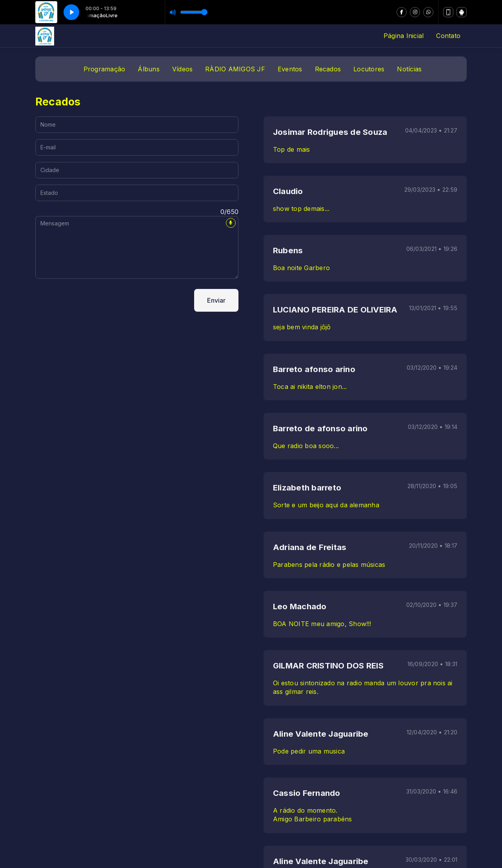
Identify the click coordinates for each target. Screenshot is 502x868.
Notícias (409, 69)
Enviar (216, 300)
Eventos (290, 69)
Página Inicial (404, 36)
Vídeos (182, 69)
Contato (448, 36)
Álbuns (148, 69)
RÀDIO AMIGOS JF (235, 69)
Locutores (369, 69)
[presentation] (95, 300)
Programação (105, 69)
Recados (328, 69)
